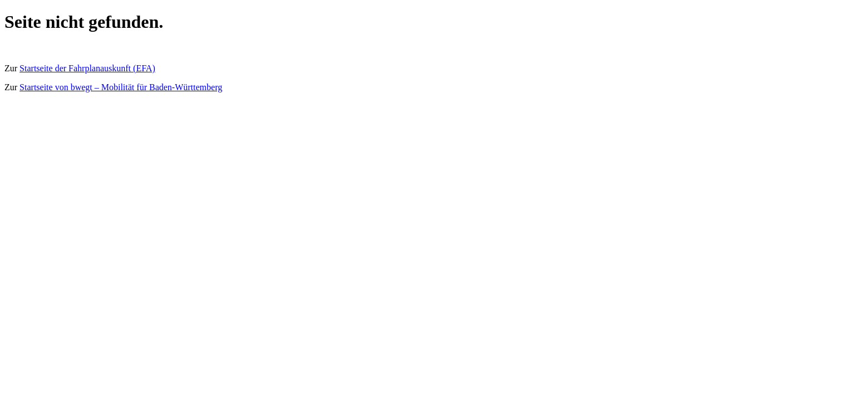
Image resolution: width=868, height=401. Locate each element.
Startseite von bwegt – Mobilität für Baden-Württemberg (121, 87)
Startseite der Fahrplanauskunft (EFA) (87, 68)
